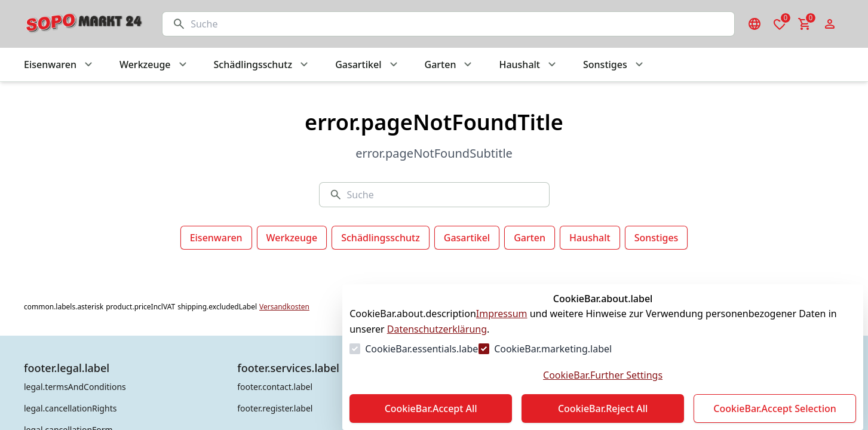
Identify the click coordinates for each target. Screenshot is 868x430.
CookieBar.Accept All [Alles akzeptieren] (431, 408)
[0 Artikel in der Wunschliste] (780, 24)
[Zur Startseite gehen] (81, 24)
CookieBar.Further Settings (603, 375)
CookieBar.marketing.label (553, 349)
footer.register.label (275, 408)
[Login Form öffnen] (830, 24)
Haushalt (590, 238)
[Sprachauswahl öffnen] (754, 24)
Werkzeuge (292, 238)
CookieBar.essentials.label (423, 349)
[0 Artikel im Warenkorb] (805, 24)
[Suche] (458, 24)
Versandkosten (284, 307)
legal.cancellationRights (70, 408)
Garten (530, 238)
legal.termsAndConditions (75, 387)
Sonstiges (657, 238)
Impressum (502, 314)
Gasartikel (467, 238)
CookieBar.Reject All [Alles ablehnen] (603, 408)
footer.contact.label (275, 387)
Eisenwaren (216, 238)
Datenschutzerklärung (437, 329)
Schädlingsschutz (381, 238)
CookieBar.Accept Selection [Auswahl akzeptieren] (775, 408)
